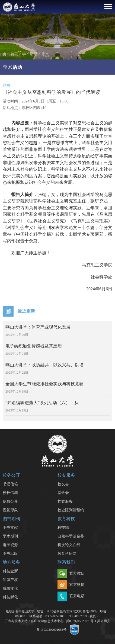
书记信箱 (10, 484)
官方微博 (71, 585)
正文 (45, 54)
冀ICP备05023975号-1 (81, 621)
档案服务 (65, 501)
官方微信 (71, 574)
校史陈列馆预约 (71, 510)
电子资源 (10, 545)
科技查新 (10, 571)
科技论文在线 (69, 545)
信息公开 (10, 501)
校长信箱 (10, 493)
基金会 (63, 493)
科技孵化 (10, 597)
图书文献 (10, 528)
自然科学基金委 (71, 536)
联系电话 (71, 596)
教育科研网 (67, 554)
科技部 (63, 528)
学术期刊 (10, 536)
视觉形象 (10, 510)
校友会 (63, 484)
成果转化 (10, 588)
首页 (14, 54)
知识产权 (10, 580)
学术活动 (30, 54)
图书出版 (10, 554)
